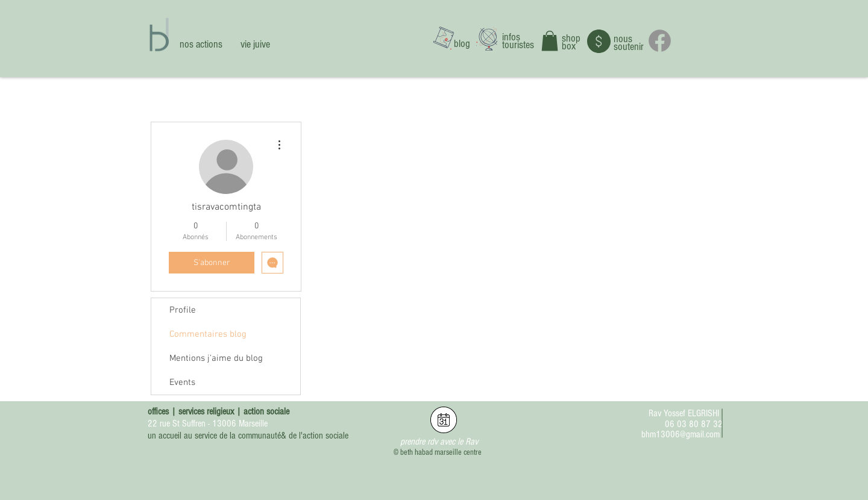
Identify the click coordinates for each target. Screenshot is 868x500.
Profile (183, 310)
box (569, 46)
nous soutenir (629, 43)
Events (182, 383)
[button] (550, 41)
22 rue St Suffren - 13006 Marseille (208, 423)
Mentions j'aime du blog (216, 358)
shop (571, 38)
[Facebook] (660, 41)
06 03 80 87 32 (694, 424)
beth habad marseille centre (441, 452)
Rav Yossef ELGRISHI (684, 413)
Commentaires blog (208, 334)
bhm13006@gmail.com (681, 434)
